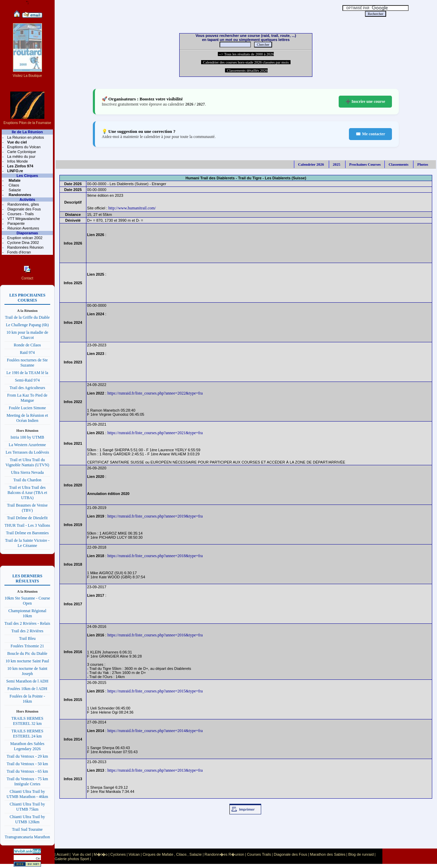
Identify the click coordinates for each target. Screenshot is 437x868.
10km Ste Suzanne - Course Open (27, 601)
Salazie (14, 190)
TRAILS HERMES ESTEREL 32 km (27, 721)
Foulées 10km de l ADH (27, 689)
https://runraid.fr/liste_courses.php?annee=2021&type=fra (155, 433)
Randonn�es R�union (224, 854)
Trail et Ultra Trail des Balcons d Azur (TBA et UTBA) (27, 493)
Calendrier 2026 (311, 164)
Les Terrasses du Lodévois (27, 452)
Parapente (16, 223)
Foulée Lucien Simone (27, 408)
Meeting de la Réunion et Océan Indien (27, 418)
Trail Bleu (27, 638)
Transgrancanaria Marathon (27, 837)
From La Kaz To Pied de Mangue (27, 398)
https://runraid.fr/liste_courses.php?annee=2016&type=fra (155, 635)
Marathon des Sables (328, 854)
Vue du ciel (82, 854)
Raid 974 (27, 353)
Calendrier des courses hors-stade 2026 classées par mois (246, 62)
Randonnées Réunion (25, 247)
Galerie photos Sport (72, 859)
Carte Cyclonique (21, 152)
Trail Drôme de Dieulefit (27, 518)
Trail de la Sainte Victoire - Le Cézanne (27, 543)
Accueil (62, 854)
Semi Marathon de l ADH (27, 681)
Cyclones (118, 854)
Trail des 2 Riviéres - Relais (27, 623)
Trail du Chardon (27, 480)
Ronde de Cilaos (27, 345)
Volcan (134, 854)
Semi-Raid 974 (27, 380)
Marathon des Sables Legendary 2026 (27, 746)
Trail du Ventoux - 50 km (27, 764)
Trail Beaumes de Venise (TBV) (27, 508)
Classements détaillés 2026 (246, 70)
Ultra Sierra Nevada (27, 472)
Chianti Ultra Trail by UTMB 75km (27, 807)
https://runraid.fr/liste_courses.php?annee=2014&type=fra (155, 731)
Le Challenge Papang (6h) (27, 325)
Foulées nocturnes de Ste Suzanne (27, 363)
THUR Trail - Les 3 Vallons (27, 525)
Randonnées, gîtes (23, 204)
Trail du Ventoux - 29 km (27, 756)
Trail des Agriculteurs (27, 388)
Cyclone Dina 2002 (23, 243)
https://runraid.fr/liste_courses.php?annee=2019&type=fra (155, 516)
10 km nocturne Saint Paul (27, 661)
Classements (398, 164)
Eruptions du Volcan (23, 147)
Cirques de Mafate (158, 854)
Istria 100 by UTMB (27, 437)
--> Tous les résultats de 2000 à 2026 (246, 54)
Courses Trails (259, 854)
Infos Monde (17, 161)
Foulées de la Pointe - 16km (27, 699)
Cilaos (13, 185)
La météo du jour (21, 156)
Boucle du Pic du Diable (27, 653)
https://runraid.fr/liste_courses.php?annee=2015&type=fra (155, 691)
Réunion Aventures (23, 228)
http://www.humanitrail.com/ (132, 208)
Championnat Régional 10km (27, 613)
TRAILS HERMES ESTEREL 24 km (27, 734)
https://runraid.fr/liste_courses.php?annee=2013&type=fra (155, 770)
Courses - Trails (20, 214)
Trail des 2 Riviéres (27, 631)
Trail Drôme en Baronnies (27, 533)
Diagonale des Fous (24, 209)
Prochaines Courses (365, 164)
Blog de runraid (361, 854)
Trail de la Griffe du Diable (27, 317)
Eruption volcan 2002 (24, 238)
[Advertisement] (192, 10)
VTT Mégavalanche (23, 219)
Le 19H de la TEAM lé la (27, 373)
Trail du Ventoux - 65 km (27, 771)
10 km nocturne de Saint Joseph (27, 671)
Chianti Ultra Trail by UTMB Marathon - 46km (27, 794)
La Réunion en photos (25, 137)
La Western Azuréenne (27, 445)
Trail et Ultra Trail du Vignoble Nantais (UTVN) (27, 462)
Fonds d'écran (18, 252)
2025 (337, 164)
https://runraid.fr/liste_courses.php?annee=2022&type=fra (155, 393)
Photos (423, 164)
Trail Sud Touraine (27, 829)
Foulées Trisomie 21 (27, 646)
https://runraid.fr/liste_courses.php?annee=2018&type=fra (155, 556)
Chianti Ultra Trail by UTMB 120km (27, 819)
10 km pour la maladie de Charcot (27, 335)
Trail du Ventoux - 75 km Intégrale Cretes (27, 781)
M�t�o (101, 854)
